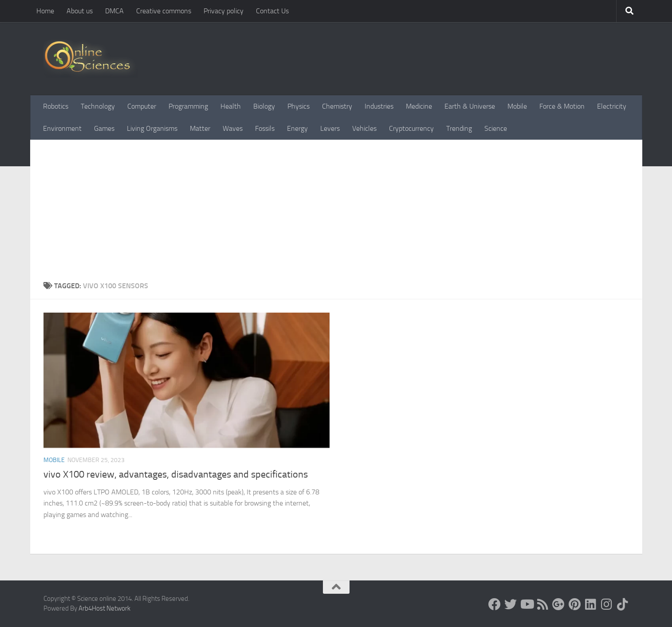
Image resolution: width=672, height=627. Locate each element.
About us (80, 11)
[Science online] (495, 604)
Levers (330, 128)
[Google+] (558, 604)
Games (104, 128)
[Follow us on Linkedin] (590, 604)
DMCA (114, 11)
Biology (264, 106)
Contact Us (272, 11)
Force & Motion (562, 106)
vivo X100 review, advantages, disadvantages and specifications (176, 474)
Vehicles (364, 128)
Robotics (56, 106)
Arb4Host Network (104, 608)
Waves (233, 128)
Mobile (517, 106)
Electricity (612, 106)
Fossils (265, 128)
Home (45, 11)
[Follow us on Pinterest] (574, 604)
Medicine (419, 106)
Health (231, 106)
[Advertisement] (336, 206)
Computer (142, 106)
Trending (459, 128)
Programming (188, 106)
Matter (200, 128)
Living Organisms (152, 128)
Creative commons (164, 11)
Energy (297, 128)
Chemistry (337, 106)
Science (496, 128)
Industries (379, 106)
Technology (98, 106)
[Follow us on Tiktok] (622, 604)
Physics (299, 106)
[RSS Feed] (542, 604)
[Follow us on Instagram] (606, 604)
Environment (62, 128)
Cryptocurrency (411, 128)
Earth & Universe (470, 106)
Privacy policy (224, 11)
